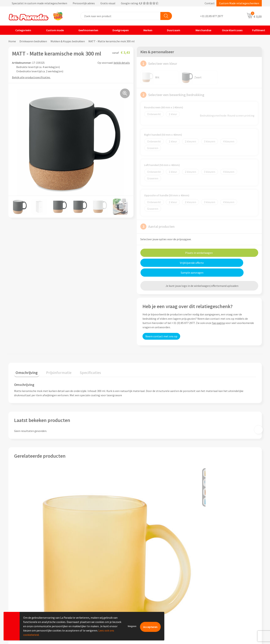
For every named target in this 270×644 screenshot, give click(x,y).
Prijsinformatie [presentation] (54, 361)
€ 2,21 (87, 539)
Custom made (52, 30)
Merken (146, 30)
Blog (205, 605)
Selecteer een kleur (159, 64)
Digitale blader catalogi (217, 599)
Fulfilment (257, 30)
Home (12, 41)
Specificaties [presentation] (83, 361)
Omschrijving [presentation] (25, 361)
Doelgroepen (118, 30)
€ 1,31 (147, 539)
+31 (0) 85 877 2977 (212, 16)
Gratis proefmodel (151, 583)
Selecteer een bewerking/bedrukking (172, 95)
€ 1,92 (26, 539)
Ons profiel (83, 578)
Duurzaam (171, 30)
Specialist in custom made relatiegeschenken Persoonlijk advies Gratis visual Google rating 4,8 (84, 3)
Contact (210, 3)
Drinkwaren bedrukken (33, 41)
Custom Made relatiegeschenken (239, 3)
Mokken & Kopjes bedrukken (68, 41)
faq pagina (218, 313)
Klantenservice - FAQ (152, 578)
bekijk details (122, 63)
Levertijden (146, 594)
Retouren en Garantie (153, 599)
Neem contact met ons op (161, 326)
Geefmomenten (86, 30)
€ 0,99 (208, 539)
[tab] (25, 362)
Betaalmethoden (150, 605)
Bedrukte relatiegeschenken (220, 594)
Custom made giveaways (217, 578)
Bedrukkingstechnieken (217, 589)
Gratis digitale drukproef (155, 589)
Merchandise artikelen (216, 583)
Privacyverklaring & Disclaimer (95, 599)
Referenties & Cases (89, 583)
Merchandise (201, 30)
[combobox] (120, 16)
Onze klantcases (230, 30)
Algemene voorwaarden (91, 594)
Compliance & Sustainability (94, 589)
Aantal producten (157, 227)
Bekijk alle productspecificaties (32, 77)
